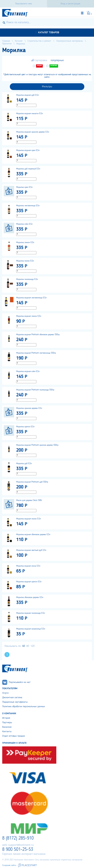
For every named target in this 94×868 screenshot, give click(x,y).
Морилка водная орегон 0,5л (29, 582)
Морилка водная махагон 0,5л (29, 114)
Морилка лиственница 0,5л (28, 206)
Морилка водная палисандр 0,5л (31, 613)
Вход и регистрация (70, 4)
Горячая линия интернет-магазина (24, 854)
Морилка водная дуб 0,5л (27, 95)
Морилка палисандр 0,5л (27, 279)
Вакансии (7, 727)
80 (28, 646)
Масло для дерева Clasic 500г (29, 500)
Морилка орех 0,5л (24, 187)
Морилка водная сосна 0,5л (28, 566)
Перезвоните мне (24, 4)
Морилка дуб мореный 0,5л (28, 169)
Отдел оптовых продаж (14, 736)
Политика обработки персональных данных (24, 707)
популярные (57, 60)
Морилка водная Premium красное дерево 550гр (37, 445)
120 (33, 646)
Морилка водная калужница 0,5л (31, 629)
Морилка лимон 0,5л (25, 242)
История (6, 718)
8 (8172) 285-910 (18, 838)
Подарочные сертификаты (15, 702)
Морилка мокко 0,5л (25, 261)
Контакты (7, 732)
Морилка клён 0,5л (24, 224)
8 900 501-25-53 (18, 850)
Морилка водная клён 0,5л (28, 371)
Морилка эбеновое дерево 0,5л (30, 597)
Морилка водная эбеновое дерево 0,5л (33, 534)
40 (24, 646)
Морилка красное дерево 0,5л (29, 408)
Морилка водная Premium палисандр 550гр (35, 390)
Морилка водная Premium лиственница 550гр (36, 353)
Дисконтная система (12, 698)
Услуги (5, 693)
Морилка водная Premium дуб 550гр (32, 482)
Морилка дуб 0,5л (24, 464)
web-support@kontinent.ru (18, 845)
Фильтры (47, 87)
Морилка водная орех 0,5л (28, 150)
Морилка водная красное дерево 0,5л (33, 132)
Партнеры (7, 723)
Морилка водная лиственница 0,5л (31, 298)
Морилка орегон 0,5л (25, 427)
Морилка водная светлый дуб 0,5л (31, 550)
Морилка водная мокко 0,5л (29, 519)
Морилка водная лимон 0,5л (29, 316)
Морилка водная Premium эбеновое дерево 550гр (38, 335)
